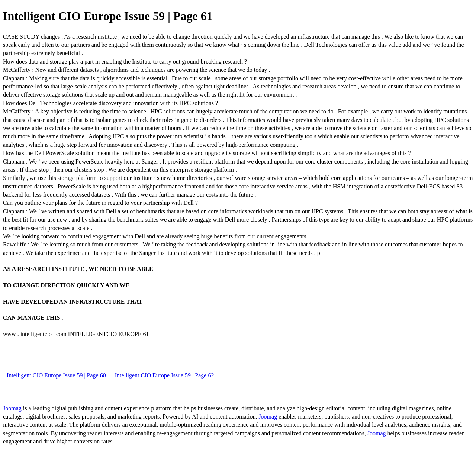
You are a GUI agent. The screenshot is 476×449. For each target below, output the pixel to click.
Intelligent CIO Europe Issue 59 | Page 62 (165, 375)
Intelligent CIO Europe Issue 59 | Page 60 (56, 375)
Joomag (13, 408)
